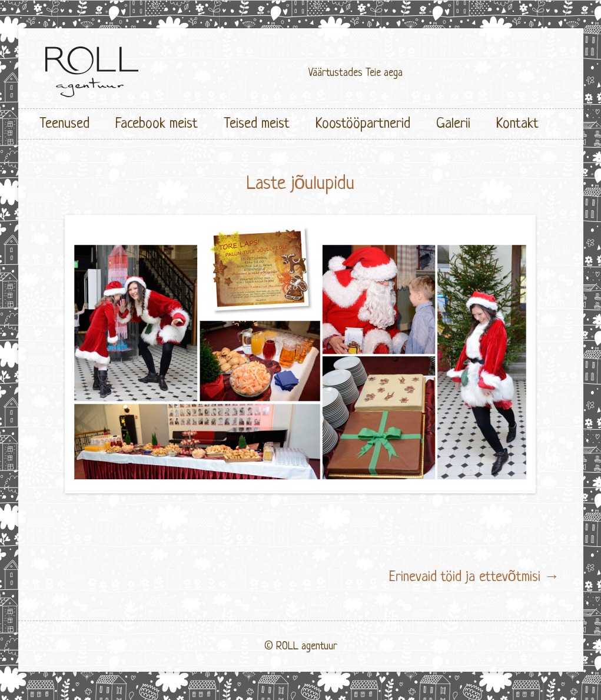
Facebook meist (157, 124)
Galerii (453, 124)
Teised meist (257, 124)
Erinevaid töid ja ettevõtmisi (474, 577)
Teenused (64, 124)
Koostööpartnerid (363, 124)
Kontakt (517, 124)
